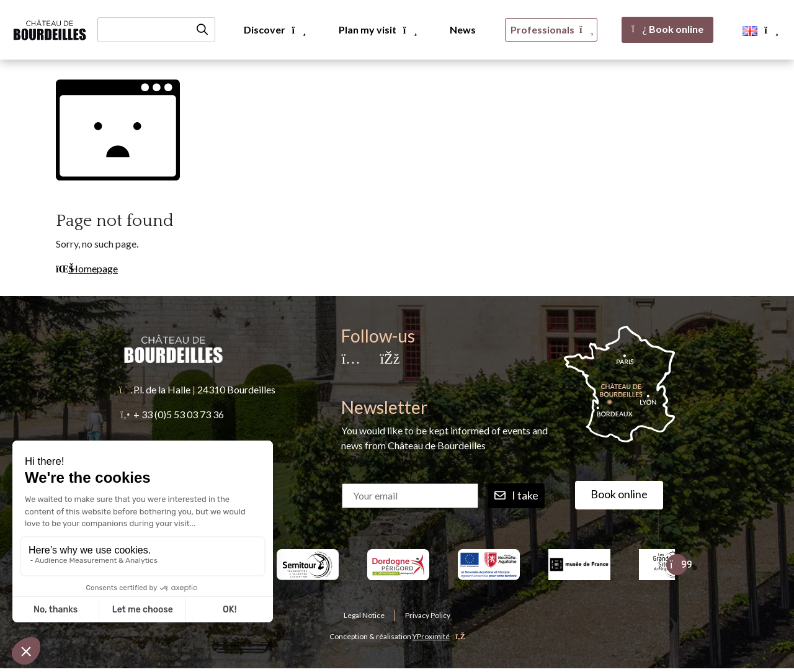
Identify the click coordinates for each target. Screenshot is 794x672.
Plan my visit (377, 29)
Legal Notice (364, 615)
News (463, 29)
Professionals (551, 29)
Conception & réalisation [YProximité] (397, 636)
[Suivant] (677, 565)
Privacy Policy (428, 615)
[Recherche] (156, 30)
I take (516, 496)
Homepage (87, 268)
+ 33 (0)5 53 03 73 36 (179, 414)
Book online (667, 29)
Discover (274, 29)
